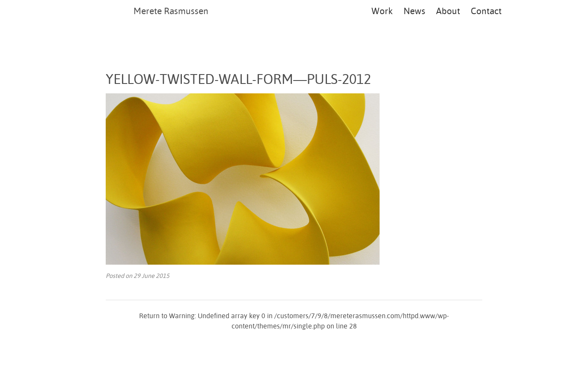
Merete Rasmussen (171, 11)
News (414, 11)
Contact (486, 11)
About (448, 11)
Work (382, 11)
